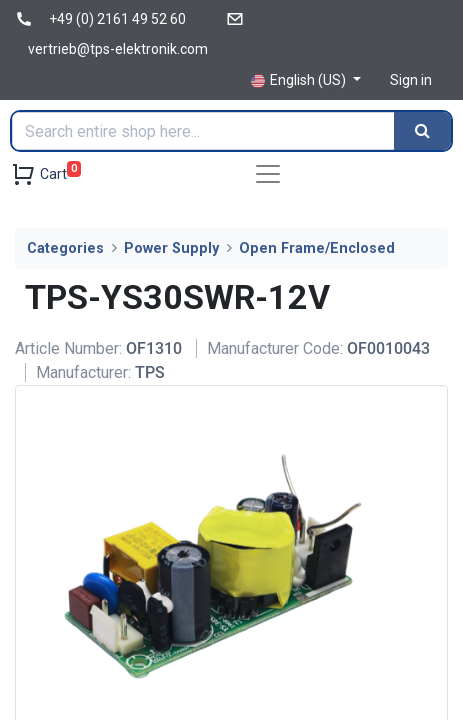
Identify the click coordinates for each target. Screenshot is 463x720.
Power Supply (171, 248)
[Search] (422, 131)
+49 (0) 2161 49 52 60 (117, 19)
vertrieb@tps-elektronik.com (118, 49)
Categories (65, 248)
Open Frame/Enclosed (317, 248)
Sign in (411, 80)
